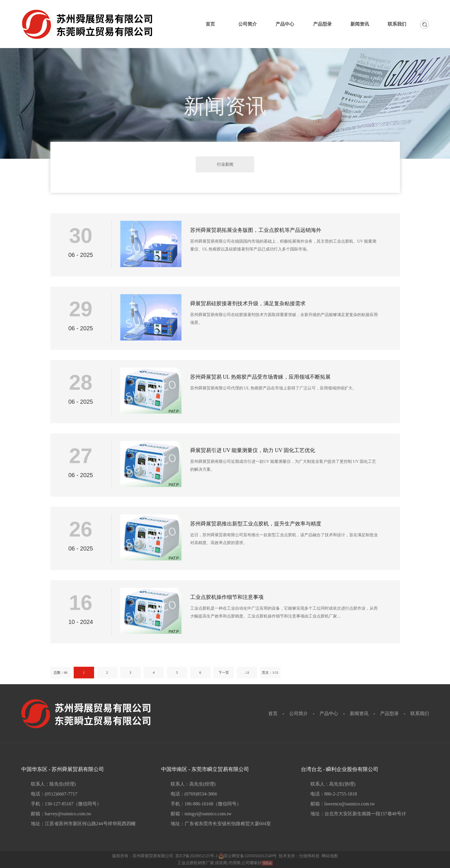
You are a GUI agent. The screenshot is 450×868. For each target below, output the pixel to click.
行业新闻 (225, 164)
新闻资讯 (359, 713)
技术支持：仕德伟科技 (299, 856)
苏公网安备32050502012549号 (248, 856)
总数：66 (61, 673)
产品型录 (389, 713)
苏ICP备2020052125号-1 (196, 856)
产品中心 (329, 713)
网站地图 (330, 856)
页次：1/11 (270, 673)
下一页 (224, 673)
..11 (247, 673)
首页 (273, 713)
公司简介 (299, 713)
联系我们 (420, 713)
